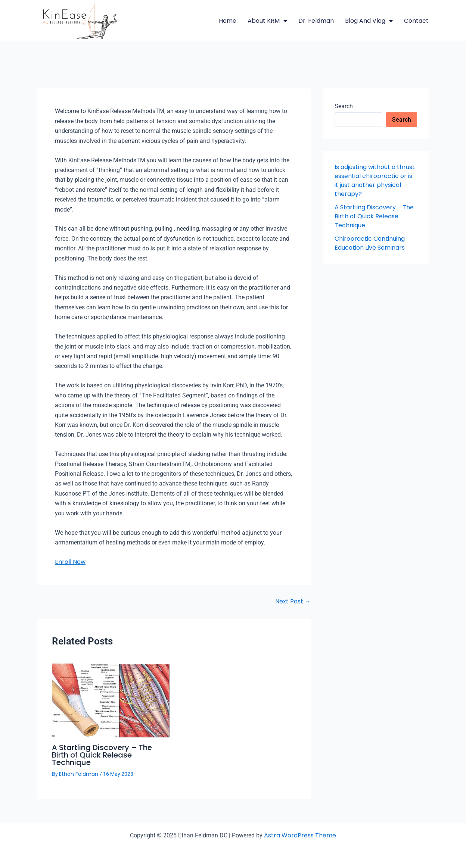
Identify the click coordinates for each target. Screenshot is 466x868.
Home (228, 21)
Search (344, 106)
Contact (416, 21)
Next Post (293, 602)
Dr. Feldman (316, 21)
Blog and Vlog (369, 21)
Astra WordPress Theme (300, 835)
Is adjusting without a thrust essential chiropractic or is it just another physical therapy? (375, 180)
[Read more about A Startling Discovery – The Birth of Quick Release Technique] (111, 699)
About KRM (267, 21)
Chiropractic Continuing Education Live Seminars (370, 243)
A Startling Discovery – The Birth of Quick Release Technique (102, 755)
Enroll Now (70, 562)
